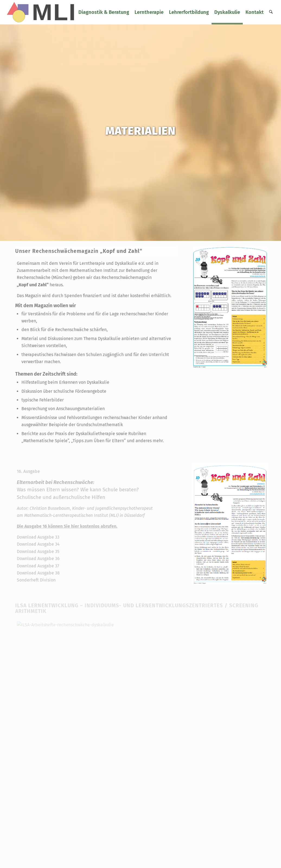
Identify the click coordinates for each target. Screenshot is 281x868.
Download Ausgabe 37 (38, 566)
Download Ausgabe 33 (38, 537)
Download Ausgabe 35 (38, 551)
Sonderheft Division (36, 580)
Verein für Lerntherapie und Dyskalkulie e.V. (102, 263)
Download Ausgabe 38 (38, 573)
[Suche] (271, 12)
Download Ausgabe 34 (38, 544)
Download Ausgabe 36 (38, 559)
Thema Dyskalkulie (102, 339)
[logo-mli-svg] (43, 12)
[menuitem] (104, 12)
